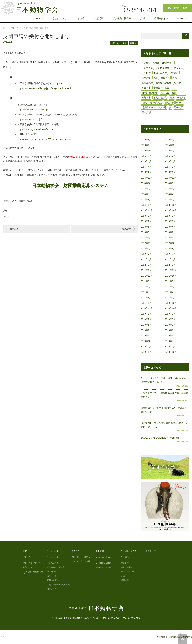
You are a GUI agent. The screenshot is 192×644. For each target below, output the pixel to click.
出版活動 (99, 18)
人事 (156, 78)
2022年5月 (146, 259)
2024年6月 (170, 189)
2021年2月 (170, 298)
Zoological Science (104, 557)
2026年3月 (146, 140)
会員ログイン (161, 18)
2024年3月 (146, 200)
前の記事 (14, 229)
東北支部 (181, 98)
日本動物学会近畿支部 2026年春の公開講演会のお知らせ (164, 410)
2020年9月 (146, 314)
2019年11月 (171, 336)
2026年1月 (146, 145)
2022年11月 (147, 243)
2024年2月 (170, 200)
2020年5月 (146, 325)
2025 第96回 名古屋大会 (83, 561)
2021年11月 (147, 276)
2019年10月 (147, 341)
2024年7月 (146, 189)
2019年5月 (170, 346)
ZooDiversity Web (104, 567)
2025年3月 (170, 167)
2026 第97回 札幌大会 (82, 557)
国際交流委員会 (164, 83)
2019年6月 (146, 346)
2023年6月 (170, 221)
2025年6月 (146, 161)
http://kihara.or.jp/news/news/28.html (36, 129)
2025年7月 (170, 156)
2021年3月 (146, 298)
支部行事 (146, 98)
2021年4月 (170, 292)
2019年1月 (146, 352)
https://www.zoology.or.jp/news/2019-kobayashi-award (45, 139)
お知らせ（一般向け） (32, 563)
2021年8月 (170, 281)
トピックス (177, 68)
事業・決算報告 (128, 572)
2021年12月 (171, 270)
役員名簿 (125, 563)
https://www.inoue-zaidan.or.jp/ (33, 110)
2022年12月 (171, 238)
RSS (2, 636)
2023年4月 (170, 227)
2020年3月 (170, 325)
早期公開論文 (160, 98)
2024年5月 (146, 194)
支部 (143, 18)
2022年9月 (146, 249)
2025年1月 (170, 172)
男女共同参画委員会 (152, 102)
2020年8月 (170, 314)
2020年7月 (146, 319)
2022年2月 (170, 265)
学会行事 (146, 88)
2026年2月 (170, 140)
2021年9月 (146, 281)
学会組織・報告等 (122, 18)
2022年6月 (170, 254)
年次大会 (80, 18)
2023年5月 (146, 227)
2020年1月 (170, 330)
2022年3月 (146, 265)
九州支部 (146, 78)
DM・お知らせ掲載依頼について (34, 573)
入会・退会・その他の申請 (59, 585)
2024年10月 (147, 183)
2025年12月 (171, 145)
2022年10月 (171, 243)
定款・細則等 (127, 567)
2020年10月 (171, 308)
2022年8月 (170, 249)
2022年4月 (170, 259)
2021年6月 (170, 287)
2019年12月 (147, 336)
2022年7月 (146, 254)
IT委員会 (146, 63)
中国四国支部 (160, 73)
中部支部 (174, 73)
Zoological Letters (104, 563)
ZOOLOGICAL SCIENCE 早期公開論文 (160, 438)
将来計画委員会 (150, 93)
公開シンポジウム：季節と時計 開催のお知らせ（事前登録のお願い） (165, 380)
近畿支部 (179, 107)
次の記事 (127, 229)
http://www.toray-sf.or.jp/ (30, 119)
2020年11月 (147, 308)
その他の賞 (52, 572)
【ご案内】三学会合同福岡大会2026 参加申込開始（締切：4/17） (164, 425)
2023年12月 (171, 205)
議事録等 (125, 580)
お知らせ (26, 557)
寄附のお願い (53, 580)
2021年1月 (146, 303)
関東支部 (146, 112)
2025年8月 (146, 156)
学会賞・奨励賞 (161, 88)
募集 (125, 43)
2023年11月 (147, 210)
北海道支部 (147, 83)
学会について (59, 18)
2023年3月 (146, 232)
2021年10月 (171, 276)
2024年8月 (170, 183)
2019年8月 (170, 341)
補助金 (133, 43)
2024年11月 (171, 178)
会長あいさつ (53, 563)
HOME (40, 18)
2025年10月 (147, 151)
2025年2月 (146, 172)
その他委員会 (162, 68)
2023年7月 (146, 221)
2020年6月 (170, 319)
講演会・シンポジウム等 (154, 107)
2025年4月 (146, 167)
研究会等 (169, 102)
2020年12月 (171, 303)
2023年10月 (171, 210)
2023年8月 (170, 216)
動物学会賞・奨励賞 (56, 567)
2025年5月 (170, 161)
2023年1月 (146, 238)
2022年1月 (146, 270)
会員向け (115, 43)
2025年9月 (170, 151)
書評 (172, 98)
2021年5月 (146, 292)
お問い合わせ (180, 8)
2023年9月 (146, 216)
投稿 (7, 217)
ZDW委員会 (168, 63)
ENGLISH (182, 18)
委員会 (177, 83)
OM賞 (156, 63)
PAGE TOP (182, 639)
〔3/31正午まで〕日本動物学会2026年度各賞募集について (164, 395)
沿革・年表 (52, 576)
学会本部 (125, 557)
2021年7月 (146, 287)
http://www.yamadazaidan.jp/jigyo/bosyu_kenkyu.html (44, 88)
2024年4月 (170, 194)
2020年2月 (146, 330)
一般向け (146, 73)
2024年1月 (146, 205)
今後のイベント (29, 567)
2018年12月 (171, 352)
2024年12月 (147, 178)
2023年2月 (170, 232)
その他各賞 (147, 68)
